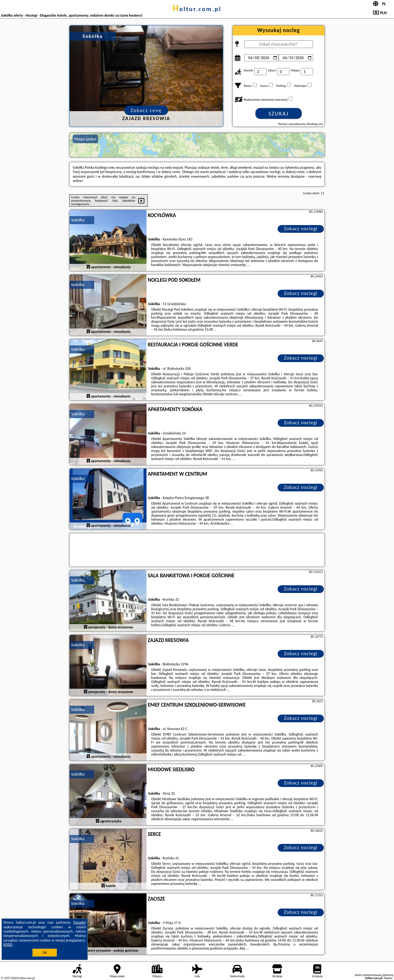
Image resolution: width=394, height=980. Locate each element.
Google (80, 922)
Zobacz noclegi (301, 229)
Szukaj (279, 114)
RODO (8, 945)
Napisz (388, 978)
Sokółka (78, 220)
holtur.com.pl (197, 9)
